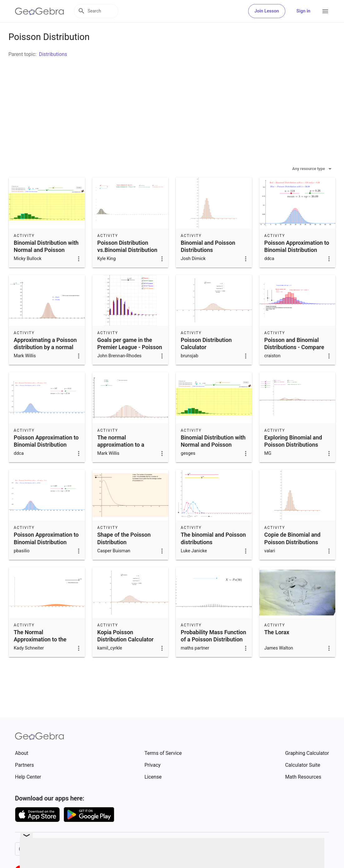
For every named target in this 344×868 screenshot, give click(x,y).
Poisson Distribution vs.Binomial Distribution (128, 262)
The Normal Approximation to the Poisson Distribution (40, 655)
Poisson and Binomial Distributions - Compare (294, 359)
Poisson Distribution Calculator (206, 359)
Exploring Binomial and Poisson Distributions (293, 457)
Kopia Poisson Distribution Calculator (126, 651)
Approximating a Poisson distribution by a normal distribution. (45, 363)
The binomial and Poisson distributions (213, 554)
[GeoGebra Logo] (39, 11)
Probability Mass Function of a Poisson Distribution (214, 651)
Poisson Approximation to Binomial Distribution (297, 262)
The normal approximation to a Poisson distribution (123, 460)
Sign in (303, 11)
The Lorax (277, 648)
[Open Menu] (325, 11)
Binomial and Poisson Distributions (208, 262)
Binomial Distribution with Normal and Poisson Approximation (46, 266)
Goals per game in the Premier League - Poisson (130, 359)
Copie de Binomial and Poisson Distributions (292, 554)
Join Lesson (267, 11)
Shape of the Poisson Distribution (124, 554)
